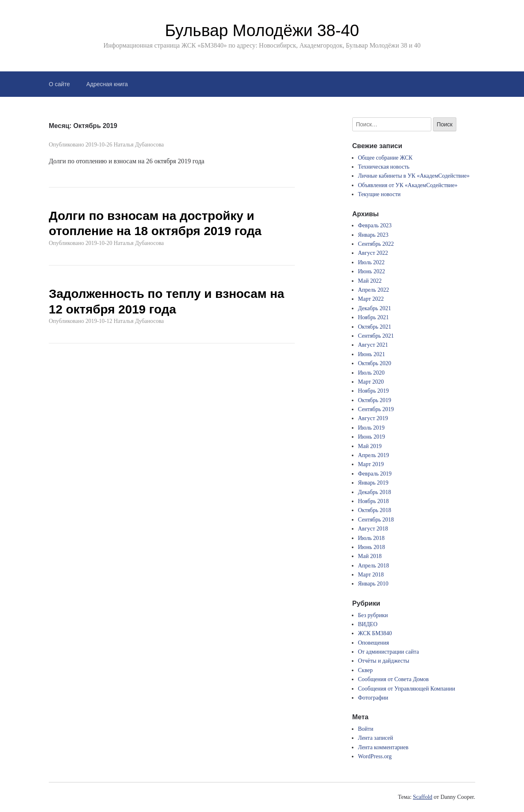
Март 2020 (371, 382)
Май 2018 (370, 556)
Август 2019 (373, 418)
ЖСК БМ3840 (375, 633)
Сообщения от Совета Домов (393, 679)
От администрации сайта (388, 652)
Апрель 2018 (374, 566)
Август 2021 (373, 345)
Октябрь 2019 (375, 400)
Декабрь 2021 (375, 308)
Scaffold (423, 797)
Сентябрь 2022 (376, 244)
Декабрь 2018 (375, 492)
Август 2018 (373, 529)
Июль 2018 (371, 538)
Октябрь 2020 (375, 363)
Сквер (365, 670)
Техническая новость (384, 167)
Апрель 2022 (374, 290)
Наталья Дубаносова (139, 145)
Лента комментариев (383, 747)
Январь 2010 (373, 584)
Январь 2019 (373, 483)
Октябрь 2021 (375, 327)
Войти (366, 729)
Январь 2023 (373, 235)
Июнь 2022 (371, 271)
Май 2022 (370, 281)
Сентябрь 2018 (376, 520)
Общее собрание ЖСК (385, 158)
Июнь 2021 (371, 354)
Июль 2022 (371, 262)
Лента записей (376, 738)
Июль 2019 (371, 428)
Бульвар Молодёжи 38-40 (262, 30)
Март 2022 (371, 299)
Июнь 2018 (371, 547)
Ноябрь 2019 (373, 391)
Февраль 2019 (375, 474)
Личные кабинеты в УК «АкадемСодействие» (414, 176)
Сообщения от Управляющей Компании (407, 689)
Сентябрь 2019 (376, 409)
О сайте (59, 84)
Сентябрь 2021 (376, 336)
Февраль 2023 (375, 225)
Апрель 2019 (374, 455)
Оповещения (374, 643)
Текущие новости (379, 194)
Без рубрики (373, 615)
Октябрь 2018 (375, 510)
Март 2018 (371, 575)
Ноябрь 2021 (373, 317)
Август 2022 (373, 253)
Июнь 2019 (371, 437)
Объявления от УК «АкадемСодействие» (408, 185)
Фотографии (373, 698)
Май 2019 (370, 446)
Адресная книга (107, 84)
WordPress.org (375, 756)
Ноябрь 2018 (373, 501)
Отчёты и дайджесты (384, 661)
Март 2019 (371, 464)
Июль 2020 (371, 373)
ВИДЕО (368, 624)
